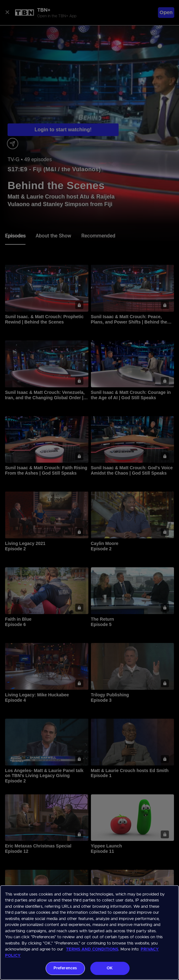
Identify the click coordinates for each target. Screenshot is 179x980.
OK (110, 968)
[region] (89, 933)
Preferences (65, 968)
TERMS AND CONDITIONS (92, 949)
